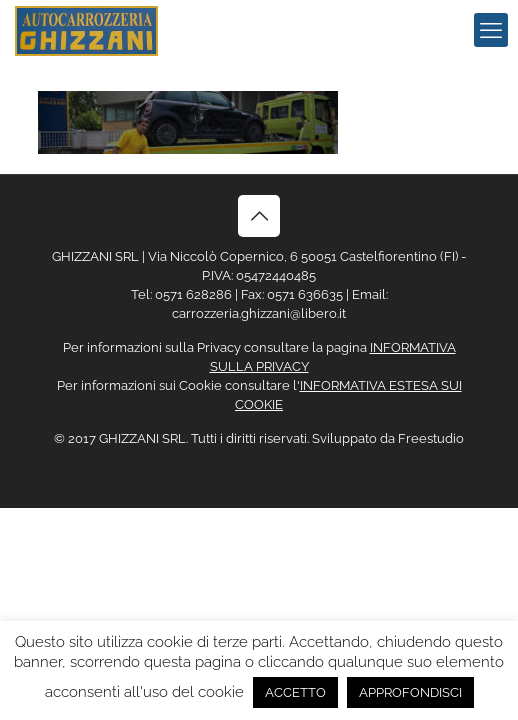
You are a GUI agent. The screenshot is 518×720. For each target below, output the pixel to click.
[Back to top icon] (259, 216)
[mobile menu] (491, 30)
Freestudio (431, 438)
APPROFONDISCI (410, 692)
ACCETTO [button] (295, 692)
